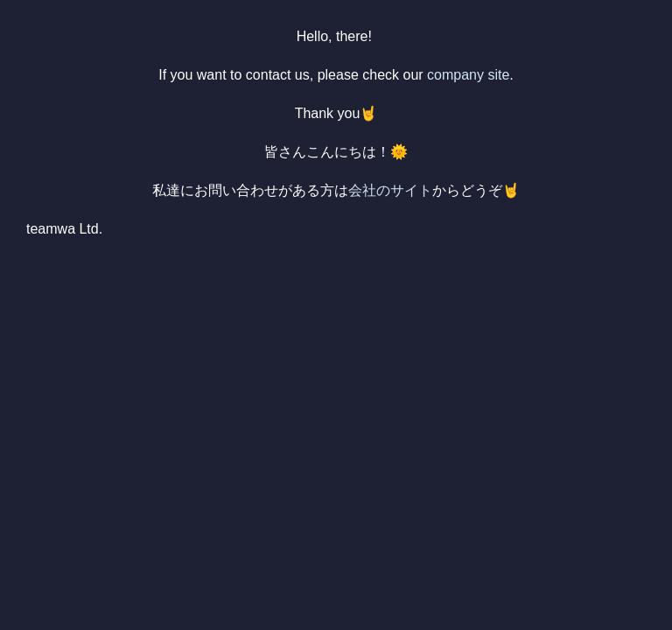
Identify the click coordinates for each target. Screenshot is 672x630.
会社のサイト (390, 190)
